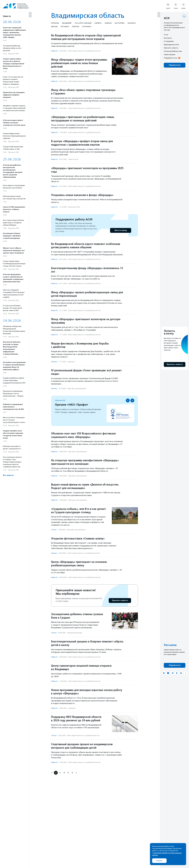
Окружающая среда (75, 633)
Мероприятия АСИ (171, 45)
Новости (54, 51)
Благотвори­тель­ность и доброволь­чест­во (84, 51)
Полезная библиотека (173, 51)
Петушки (65, 26)
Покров (75, 26)
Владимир (67, 23)
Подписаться (175, 65)
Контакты (168, 38)
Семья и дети (73, 159)
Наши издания (170, 54)
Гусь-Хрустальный (83, 23)
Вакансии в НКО (74, 207)
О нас (166, 35)
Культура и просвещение (77, 388)
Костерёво (120, 23)
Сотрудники (169, 41)
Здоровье (71, 362)
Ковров (108, 23)
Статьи (54, 530)
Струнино (87, 26)
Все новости (8, 475)
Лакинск (132, 23)
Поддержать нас (171, 58)
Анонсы (54, 362)
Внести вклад (121, 230)
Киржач (98, 23)
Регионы (55, 23)
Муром (54, 26)
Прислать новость (120, 600)
